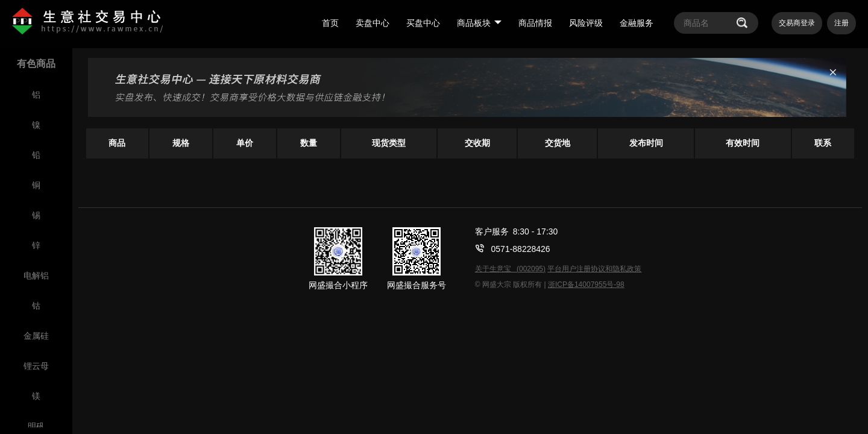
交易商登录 (797, 23)
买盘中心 (423, 23)
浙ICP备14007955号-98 (586, 285)
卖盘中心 (373, 23)
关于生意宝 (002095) (510, 269)
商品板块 (479, 23)
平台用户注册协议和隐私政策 (594, 269)
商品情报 (535, 23)
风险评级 (586, 23)
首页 (330, 23)
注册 (841, 23)
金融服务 (637, 23)
